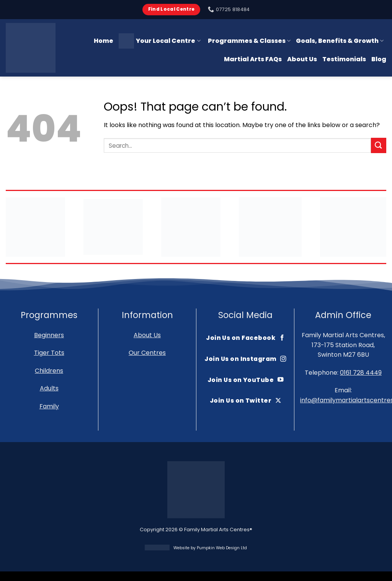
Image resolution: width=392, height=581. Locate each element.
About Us (302, 59)
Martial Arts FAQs (253, 59)
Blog (379, 59)
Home (104, 41)
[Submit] (379, 145)
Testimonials (344, 59)
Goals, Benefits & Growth (340, 41)
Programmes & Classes (249, 41)
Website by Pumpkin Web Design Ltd (210, 548)
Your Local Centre (159, 41)
